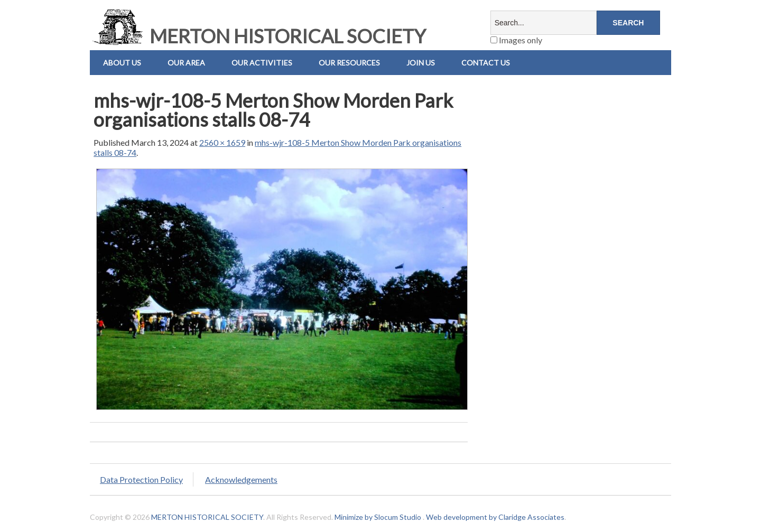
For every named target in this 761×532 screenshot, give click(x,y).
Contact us (486, 63)
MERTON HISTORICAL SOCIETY (258, 36)
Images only (516, 40)
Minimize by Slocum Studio (378, 517)
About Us (122, 63)
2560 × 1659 (222, 142)
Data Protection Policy (141, 479)
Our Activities (262, 63)
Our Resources (349, 63)
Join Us (421, 63)
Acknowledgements (241, 479)
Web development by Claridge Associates (495, 517)
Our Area (186, 63)
